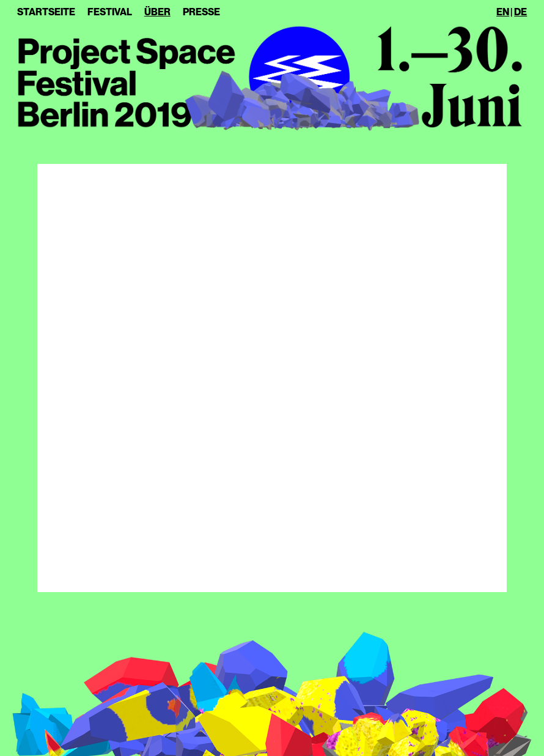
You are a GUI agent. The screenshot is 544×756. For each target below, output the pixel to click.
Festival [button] (110, 12)
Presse (201, 12)
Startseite (46, 12)
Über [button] (157, 12)
